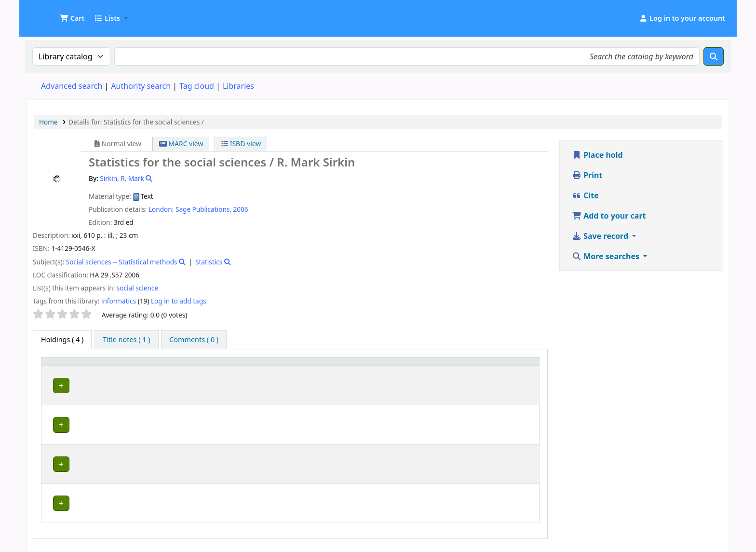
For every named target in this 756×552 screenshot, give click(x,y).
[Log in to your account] (682, 18)
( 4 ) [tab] (62, 339)
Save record (601, 236)
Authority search (141, 86)
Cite (585, 195)
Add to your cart (609, 216)
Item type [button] (62, 366)
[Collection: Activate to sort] (284, 366)
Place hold (597, 155)
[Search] (714, 56)
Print (587, 175)
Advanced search (72, 86)
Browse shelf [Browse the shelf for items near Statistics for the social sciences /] (389, 384)
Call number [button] (336, 366)
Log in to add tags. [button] (179, 301)
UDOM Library (51, 14)
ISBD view (241, 144)
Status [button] (506, 366)
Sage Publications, (203, 209)
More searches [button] (607, 256)
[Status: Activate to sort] (515, 366)
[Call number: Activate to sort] (368, 366)
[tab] (126, 340)
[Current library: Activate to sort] (176, 366)
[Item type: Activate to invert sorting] (68, 366)
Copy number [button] (453, 366)
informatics (119, 301)
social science (137, 288)
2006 (240, 209)
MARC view (181, 144)
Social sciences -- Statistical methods (122, 262)
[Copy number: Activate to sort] (458, 366)
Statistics (209, 262)
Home (48, 122)
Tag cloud (197, 86)
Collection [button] (279, 366)
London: (161, 209)
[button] (72, 18)
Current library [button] (124, 366)
